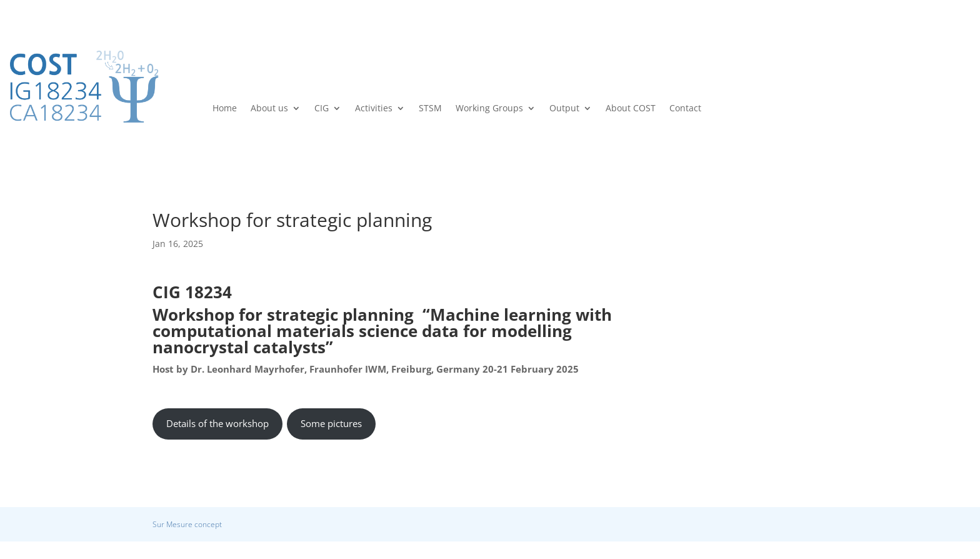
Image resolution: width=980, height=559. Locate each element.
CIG (322, 109)
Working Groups (489, 109)
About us (269, 109)
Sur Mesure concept (187, 524)
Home (225, 109)
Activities (374, 109)
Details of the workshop (217, 423)
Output (564, 109)
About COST (631, 109)
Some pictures (331, 423)
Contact (685, 109)
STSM (430, 109)
